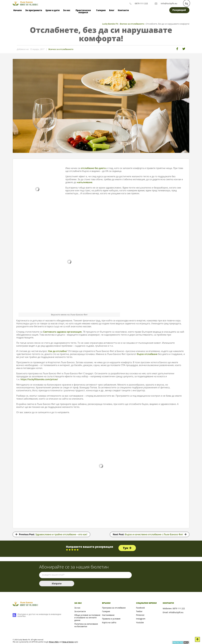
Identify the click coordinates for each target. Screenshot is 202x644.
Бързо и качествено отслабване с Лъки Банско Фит (154, 534)
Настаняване (108, 615)
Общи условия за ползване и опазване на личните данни (87, 618)
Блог (112, 10)
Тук (127, 548)
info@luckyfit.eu (176, 612)
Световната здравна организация (62, 332)
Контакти (123, 10)
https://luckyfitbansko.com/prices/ (39, 379)
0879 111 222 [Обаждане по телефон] (141, 3)
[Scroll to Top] (197, 639)
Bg (186, 3)
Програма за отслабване (114, 608)
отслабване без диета (93, 168)
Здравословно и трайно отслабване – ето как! (61, 534)
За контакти (80, 611)
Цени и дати (53, 10)
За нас (67, 10)
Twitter (139, 611)
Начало (18, 10)
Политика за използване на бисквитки (86, 625)
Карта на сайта (109, 622)
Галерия (101, 10)
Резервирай (179, 10)
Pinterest (140, 615)
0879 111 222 (179, 608)
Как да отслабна (57, 351)
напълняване (85, 182)
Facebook (140, 608)
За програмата (34, 10)
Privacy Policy (54, 642)
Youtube (140, 622)
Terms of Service (68, 642)
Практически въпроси (83, 11)
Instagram (141, 619)
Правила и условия (111, 619)
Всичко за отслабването (61, 49)
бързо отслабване (147, 354)
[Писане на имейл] (169, 3)
